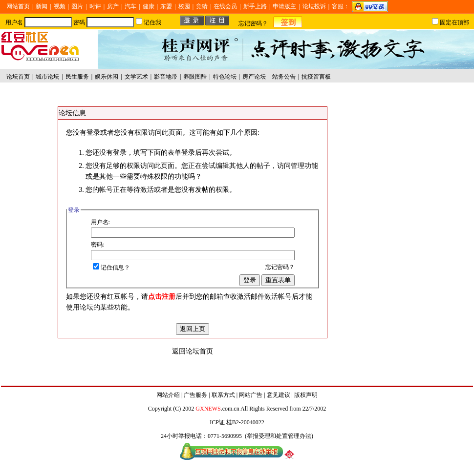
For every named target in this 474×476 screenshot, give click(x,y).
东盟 (166, 6)
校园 (184, 6)
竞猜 (202, 6)
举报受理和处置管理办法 (279, 436)
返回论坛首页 (193, 351)
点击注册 (162, 297)
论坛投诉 (314, 6)
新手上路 (255, 6)
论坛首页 (18, 77)
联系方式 (223, 395)
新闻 (42, 6)
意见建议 (279, 395)
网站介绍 (168, 395)
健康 (149, 6)
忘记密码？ (253, 23)
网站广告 (251, 395)
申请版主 (284, 6)
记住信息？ (111, 268)
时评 (95, 6)
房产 (113, 6)
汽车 (130, 6)
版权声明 (306, 395)
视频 (60, 6)
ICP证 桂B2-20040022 (237, 422)
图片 (77, 6)
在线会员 (225, 6)
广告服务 (195, 395)
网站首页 (18, 6)
